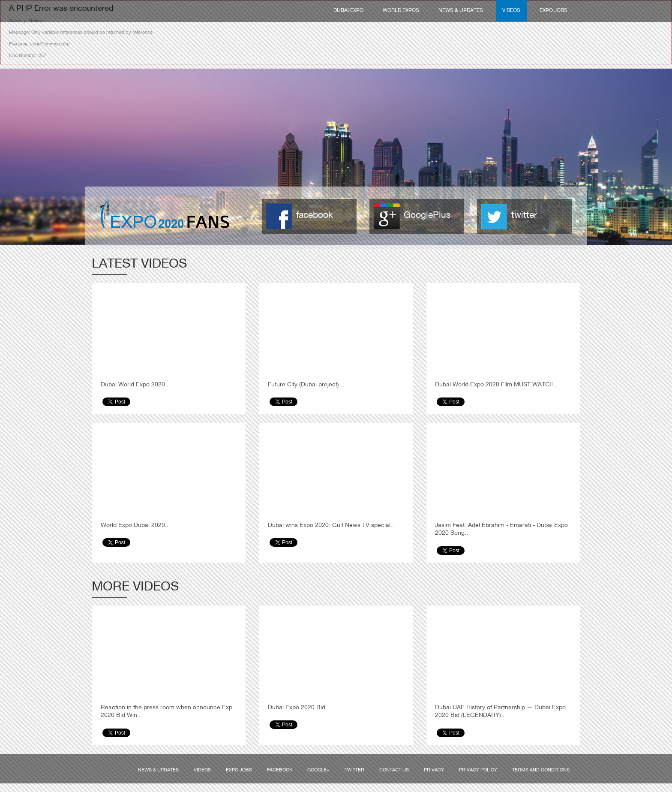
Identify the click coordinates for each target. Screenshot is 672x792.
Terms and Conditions (541, 770)
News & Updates (461, 11)
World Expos (401, 11)
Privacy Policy (478, 770)
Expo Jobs (553, 11)
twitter (524, 215)
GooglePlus (427, 215)
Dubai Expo (348, 11)
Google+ (318, 770)
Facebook (280, 770)
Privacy (434, 770)
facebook (315, 215)
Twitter (354, 770)
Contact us (394, 770)
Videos (511, 11)
